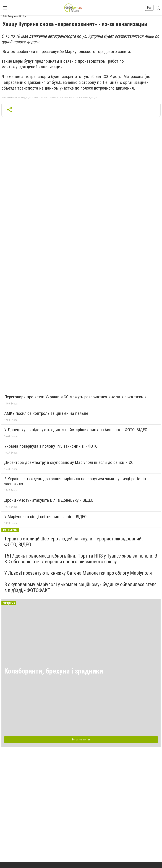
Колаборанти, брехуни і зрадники (54, 671)
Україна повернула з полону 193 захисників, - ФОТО (51, 446)
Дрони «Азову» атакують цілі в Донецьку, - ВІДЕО (49, 500)
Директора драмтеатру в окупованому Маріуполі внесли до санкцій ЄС (69, 462)
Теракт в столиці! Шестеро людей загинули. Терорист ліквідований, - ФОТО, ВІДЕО (75, 542)
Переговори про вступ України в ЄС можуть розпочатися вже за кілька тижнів (75, 397)
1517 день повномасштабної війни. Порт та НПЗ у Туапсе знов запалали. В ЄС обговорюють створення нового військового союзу (81, 559)
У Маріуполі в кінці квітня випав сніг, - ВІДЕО (45, 517)
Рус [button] (149, 8)
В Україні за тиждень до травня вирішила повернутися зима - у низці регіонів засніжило (75, 481)
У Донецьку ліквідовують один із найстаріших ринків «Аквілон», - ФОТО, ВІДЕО (76, 430)
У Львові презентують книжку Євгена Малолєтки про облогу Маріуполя (78, 573)
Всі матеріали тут (81, 740)
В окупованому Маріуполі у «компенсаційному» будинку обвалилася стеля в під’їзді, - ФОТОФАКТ (80, 587)
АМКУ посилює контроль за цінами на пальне (46, 413)
